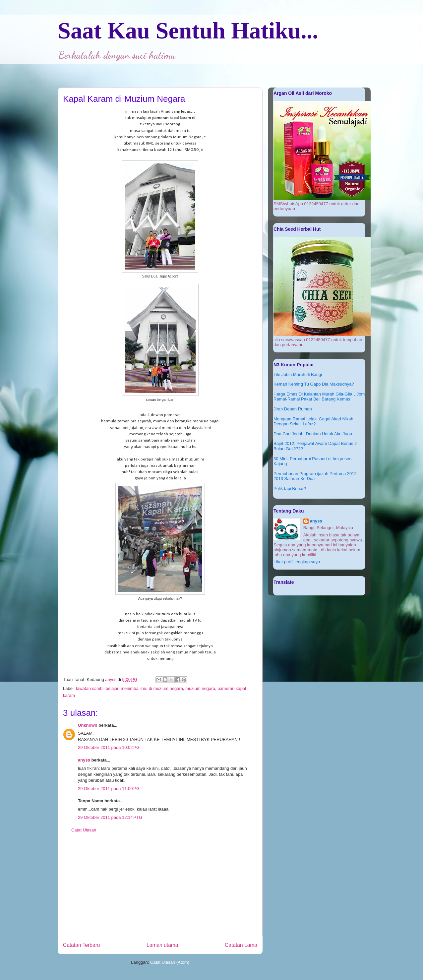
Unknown (88, 725)
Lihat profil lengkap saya (297, 562)
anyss (84, 760)
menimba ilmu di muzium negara (152, 688)
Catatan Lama (241, 945)
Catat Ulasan (84, 830)
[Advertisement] (160, 889)
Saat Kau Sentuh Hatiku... (188, 31)
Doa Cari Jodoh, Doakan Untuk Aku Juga (313, 434)
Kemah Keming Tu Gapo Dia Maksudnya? (314, 384)
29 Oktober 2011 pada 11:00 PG (109, 789)
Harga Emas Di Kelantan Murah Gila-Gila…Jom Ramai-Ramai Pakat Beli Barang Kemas (319, 397)
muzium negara (200, 688)
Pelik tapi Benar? (290, 489)
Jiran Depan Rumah (293, 409)
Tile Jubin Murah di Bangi (298, 374)
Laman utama (162, 945)
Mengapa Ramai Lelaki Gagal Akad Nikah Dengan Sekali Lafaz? (313, 422)
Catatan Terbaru (82, 945)
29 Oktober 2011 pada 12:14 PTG (110, 817)
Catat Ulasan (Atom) (170, 962)
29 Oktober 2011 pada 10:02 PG (109, 747)
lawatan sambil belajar (97, 688)
